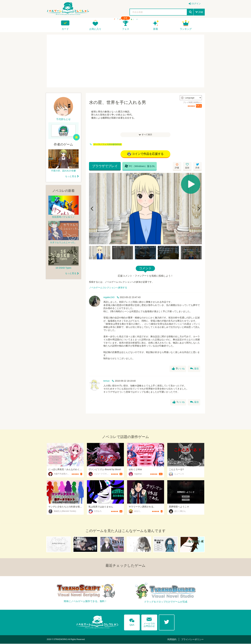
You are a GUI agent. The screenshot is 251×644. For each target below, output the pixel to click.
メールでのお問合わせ (149, 622)
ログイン (196, 4)
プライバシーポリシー (193, 640)
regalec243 (109, 297)
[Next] (198, 209)
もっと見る (71, 176)
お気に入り (95, 29)
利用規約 (173, 640)
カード (65, 29)
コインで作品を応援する (145, 154)
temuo (107, 381)
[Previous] (93, 209)
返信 (194, 369)
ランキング (186, 29)
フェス (126, 29)
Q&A (132, 622)
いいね (178, 369)
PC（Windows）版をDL (139, 166)
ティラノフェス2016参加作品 (107, 144)
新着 (156, 29)
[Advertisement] (125, 61)
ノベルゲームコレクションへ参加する (108, 288)
